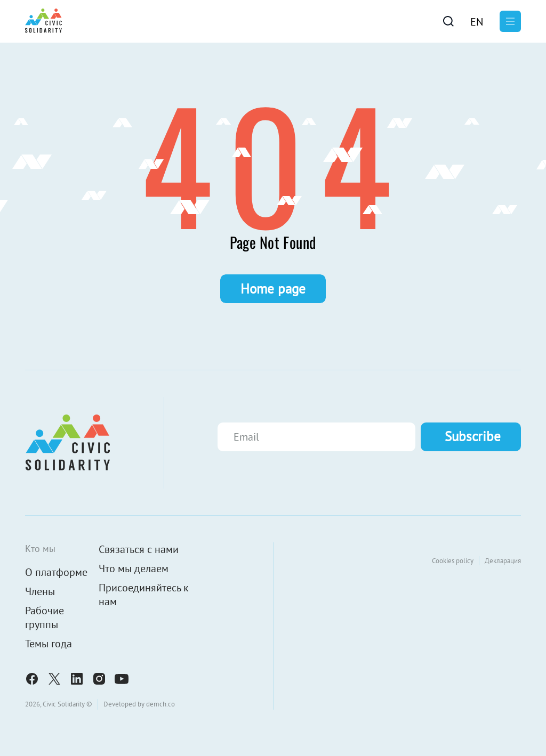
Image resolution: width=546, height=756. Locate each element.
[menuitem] (477, 21)
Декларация (503, 561)
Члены (40, 591)
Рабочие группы (45, 617)
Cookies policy (453, 561)
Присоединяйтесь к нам (144, 595)
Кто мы (40, 548)
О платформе (56, 572)
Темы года (49, 644)
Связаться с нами (139, 549)
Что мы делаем (134, 568)
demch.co (160, 704)
